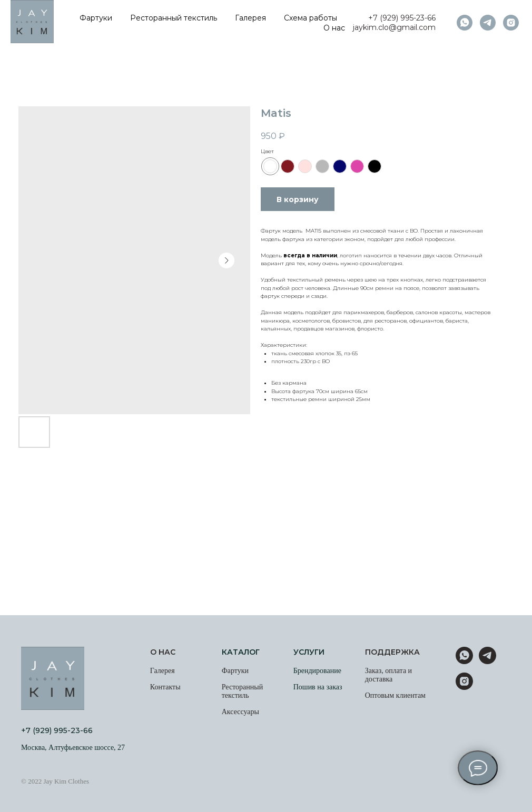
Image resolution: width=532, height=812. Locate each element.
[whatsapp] (465, 23)
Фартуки (235, 671)
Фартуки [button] (96, 18)
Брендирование (317, 671)
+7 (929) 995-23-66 (402, 18)
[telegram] (488, 23)
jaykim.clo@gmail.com (394, 27)
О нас (334, 28)
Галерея (250, 18)
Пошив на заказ (318, 687)
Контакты (165, 687)
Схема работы (311, 18)
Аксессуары (240, 712)
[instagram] (511, 23)
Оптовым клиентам (395, 695)
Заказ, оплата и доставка (388, 675)
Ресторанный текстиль (174, 18)
